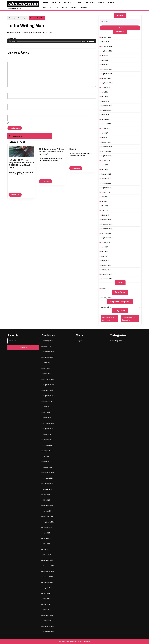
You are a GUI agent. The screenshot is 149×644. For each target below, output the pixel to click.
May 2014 (105, 252)
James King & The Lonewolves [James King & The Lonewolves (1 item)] (108, 319)
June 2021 (105, 56)
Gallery (54, 8)
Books (111, 3)
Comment (11, 59)
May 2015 (105, 206)
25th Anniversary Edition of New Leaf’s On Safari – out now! (52, 152)
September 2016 (107, 156)
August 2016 (106, 160)
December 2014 (107, 224)
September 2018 (107, 110)
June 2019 (105, 92)
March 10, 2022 (16, 172)
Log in (104, 288)
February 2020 (106, 78)
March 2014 (105, 261)
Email (10, 101)
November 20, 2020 (48, 159)
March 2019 (105, 101)
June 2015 (105, 201)
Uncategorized (107, 298)
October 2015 (106, 183)
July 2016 (105, 165)
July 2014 (105, 247)
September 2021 (107, 51)
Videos (101, 3)
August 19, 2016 (15, 33)
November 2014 (107, 229)
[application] (52, 41)
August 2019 (106, 87)
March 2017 (105, 138)
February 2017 (106, 142)
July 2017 (105, 133)
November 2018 (107, 106)
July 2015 (105, 197)
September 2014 (107, 238)
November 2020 (107, 69)
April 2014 (105, 256)
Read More (16, 195)
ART (45, 8)
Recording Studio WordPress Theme (70, 641)
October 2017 (106, 124)
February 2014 (106, 265)
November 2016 (107, 147)
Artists (68, 3)
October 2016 (106, 151)
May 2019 (105, 97)
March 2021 (105, 65)
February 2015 (106, 220)
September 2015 (107, 188)
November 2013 (107, 279)
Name (10, 90)
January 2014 (106, 270)
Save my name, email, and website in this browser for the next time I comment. (32, 123)
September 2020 (107, 74)
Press (64, 8)
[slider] (49, 41)
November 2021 (107, 46)
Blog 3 (73, 149)
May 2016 (105, 170)
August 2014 (106, 242)
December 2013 (107, 274)
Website (10, 112)
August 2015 (106, 192)
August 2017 (106, 128)
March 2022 (105, 42)
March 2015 (105, 215)
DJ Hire (78, 3)
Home (46, 3)
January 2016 (106, 179)
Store (74, 8)
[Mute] (88, 41)
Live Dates (90, 3)
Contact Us (86, 8)
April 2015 (105, 211)
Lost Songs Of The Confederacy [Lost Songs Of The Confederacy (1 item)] (129, 319)
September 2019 (107, 83)
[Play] (10, 41)
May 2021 (105, 60)
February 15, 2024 (78, 154)
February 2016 (106, 174)
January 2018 (106, 119)
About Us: (56, 3)
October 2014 (106, 233)
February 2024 (106, 37)
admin (26, 33)
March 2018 (105, 115)
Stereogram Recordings (15, 8)
